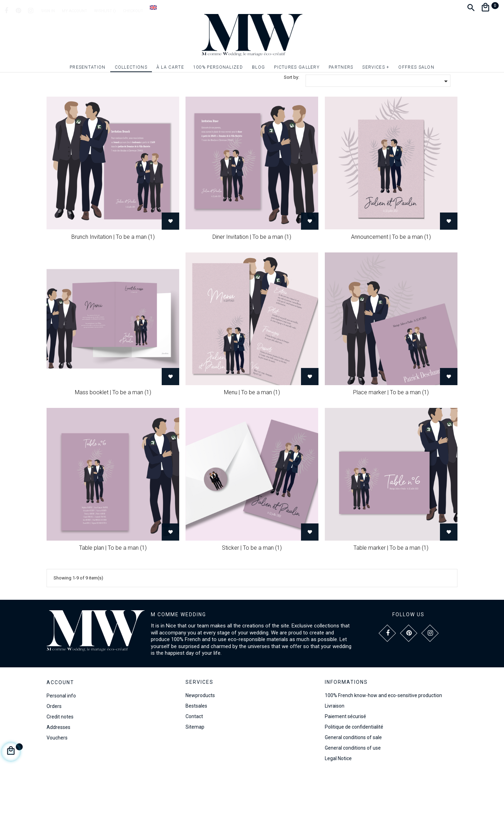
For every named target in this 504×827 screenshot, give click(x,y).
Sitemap (195, 778)
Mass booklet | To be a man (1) (113, 444)
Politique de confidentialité (354, 778)
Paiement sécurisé (345, 768)
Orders (54, 758)
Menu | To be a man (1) (252, 444)
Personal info (61, 747)
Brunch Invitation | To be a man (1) (113, 288)
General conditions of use (353, 799)
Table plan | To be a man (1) (113, 599)
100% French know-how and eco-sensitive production (383, 747)
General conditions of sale (353, 789)
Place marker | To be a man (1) (391, 444)
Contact (194, 768)
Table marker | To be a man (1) (391, 599)
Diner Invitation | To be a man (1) (252, 288)
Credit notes (60, 768)
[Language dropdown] (153, 7)
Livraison (335, 757)
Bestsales (196, 757)
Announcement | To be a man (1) (391, 288)
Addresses (58, 779)
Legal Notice (338, 810)
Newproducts (200, 747)
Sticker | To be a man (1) (252, 599)
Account (60, 734)
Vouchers (57, 789)
